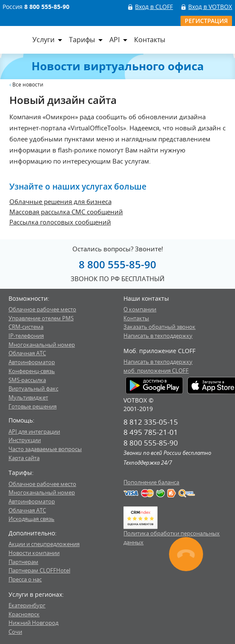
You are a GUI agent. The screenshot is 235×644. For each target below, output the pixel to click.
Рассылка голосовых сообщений (60, 222)
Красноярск (24, 614)
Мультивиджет (28, 397)
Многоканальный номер (42, 345)
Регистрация (206, 21)
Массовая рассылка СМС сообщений (66, 212)
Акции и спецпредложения (44, 544)
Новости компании (34, 553)
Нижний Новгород (33, 623)
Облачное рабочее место (42, 309)
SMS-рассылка (27, 380)
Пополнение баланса (151, 482)
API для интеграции (34, 431)
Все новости (28, 85)
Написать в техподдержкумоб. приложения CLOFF (158, 366)
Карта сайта (24, 458)
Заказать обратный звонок (159, 327)
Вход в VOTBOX (210, 7)
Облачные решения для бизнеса (60, 201)
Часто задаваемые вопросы (45, 449)
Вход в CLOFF (154, 7)
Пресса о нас (25, 579)
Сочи (15, 632)
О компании (140, 309)
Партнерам (23, 562)
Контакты (150, 40)
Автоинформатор (32, 362)
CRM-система (26, 327)
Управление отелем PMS (41, 318)
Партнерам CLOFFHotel (39, 570)
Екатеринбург (27, 605)
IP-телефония (26, 336)
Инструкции (25, 440)
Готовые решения (33, 406)
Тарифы (82, 40)
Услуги (43, 40)
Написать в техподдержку (158, 336)
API (115, 40)
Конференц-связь (32, 371)
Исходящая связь (32, 519)
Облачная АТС (27, 353)
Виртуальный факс (33, 388)
